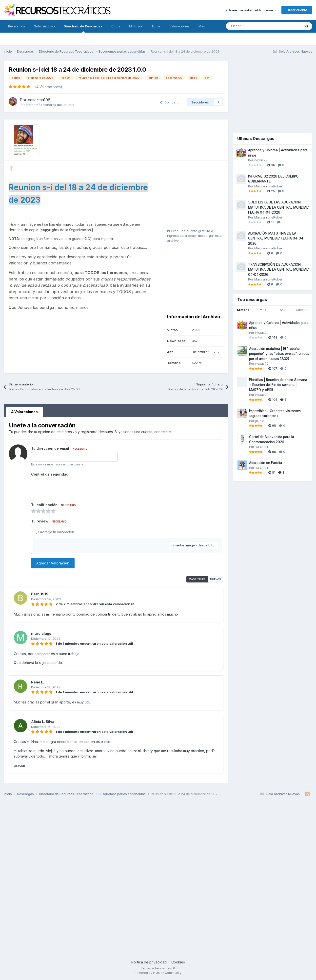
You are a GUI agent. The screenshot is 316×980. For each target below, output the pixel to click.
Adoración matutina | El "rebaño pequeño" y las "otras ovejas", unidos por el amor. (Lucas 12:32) (279, 354)
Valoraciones (179, 26)
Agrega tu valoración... (56, 532)
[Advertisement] (198, 196)
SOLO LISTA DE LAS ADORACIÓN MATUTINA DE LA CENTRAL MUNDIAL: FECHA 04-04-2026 (278, 207)
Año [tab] (283, 310)
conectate (163, 432)
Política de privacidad (149, 962)
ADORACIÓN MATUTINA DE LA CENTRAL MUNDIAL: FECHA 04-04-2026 (276, 238)
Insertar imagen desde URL (193, 545)
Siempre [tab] (302, 310)
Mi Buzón (136, 26)
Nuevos (215, 579)
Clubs (116, 26)
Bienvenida (17, 26)
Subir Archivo (44, 26)
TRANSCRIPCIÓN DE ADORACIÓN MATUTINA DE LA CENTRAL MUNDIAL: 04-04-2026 (278, 270)
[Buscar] (253, 26)
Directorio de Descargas (83, 28)
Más (202, 26)
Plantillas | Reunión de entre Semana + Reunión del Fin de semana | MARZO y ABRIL (278, 385)
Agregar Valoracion (53, 563)
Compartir (170, 102)
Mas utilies (197, 579)
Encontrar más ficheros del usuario (47, 105)
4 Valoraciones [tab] (24, 412)
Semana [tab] (243, 310)
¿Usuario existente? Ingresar (251, 10)
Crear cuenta (297, 10)
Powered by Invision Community (158, 973)
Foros (156, 26)
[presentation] (69, 488)
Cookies (178, 962)
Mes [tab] (263, 310)
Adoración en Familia (266, 463)
